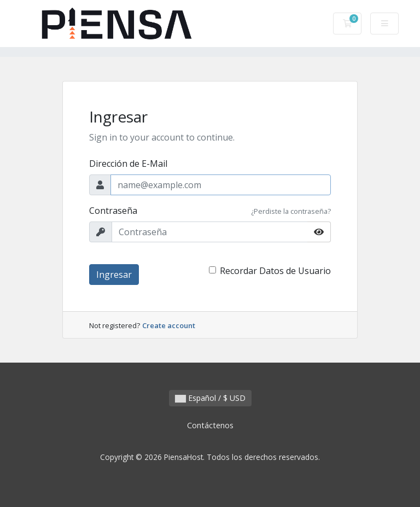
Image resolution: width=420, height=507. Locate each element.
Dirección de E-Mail (128, 164)
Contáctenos (210, 425)
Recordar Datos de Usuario (275, 271)
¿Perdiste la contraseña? (291, 211)
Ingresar (114, 275)
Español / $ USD (210, 398)
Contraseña (113, 211)
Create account (169, 325)
